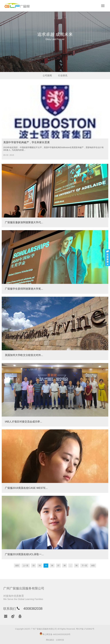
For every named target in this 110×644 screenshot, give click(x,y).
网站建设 (50, 640)
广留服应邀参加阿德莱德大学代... (24, 222)
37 (58, 566)
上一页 (26, 566)
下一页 (84, 566)
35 (46, 566)
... (70, 566)
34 (40, 566)
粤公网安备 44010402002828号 (55, 634)
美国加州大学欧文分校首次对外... (24, 355)
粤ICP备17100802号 (85, 629)
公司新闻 (47, 75)
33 (33, 566)
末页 (93, 566)
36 (52, 566)
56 (76, 566)
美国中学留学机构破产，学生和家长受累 (26, 142)
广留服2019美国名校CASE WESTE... (26, 488)
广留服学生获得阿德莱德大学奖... (24, 289)
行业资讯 (63, 75)
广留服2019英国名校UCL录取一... (24, 554)
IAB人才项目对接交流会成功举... (23, 422)
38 (65, 566)
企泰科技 (60, 640)
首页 (17, 566)
